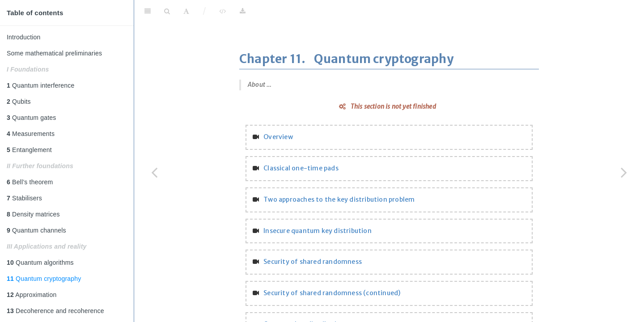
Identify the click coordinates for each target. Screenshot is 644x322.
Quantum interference (41, 85)
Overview (278, 137)
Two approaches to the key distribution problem (339, 199)
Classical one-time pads (301, 168)
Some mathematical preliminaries (54, 53)
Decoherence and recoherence (55, 311)
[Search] (167, 11)
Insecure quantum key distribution (318, 231)
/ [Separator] (205, 11)
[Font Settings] (186, 11)
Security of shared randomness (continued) (332, 293)
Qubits (19, 102)
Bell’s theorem (30, 182)
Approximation (32, 295)
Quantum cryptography (44, 279)
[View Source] (222, 11)
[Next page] (624, 172)
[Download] (243, 11)
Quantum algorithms (40, 263)
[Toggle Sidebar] (148, 11)
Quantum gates (31, 118)
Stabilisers (24, 198)
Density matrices (33, 214)
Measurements (31, 134)
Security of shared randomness (313, 262)
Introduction (24, 37)
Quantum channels (36, 230)
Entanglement (29, 150)
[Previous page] (154, 172)
